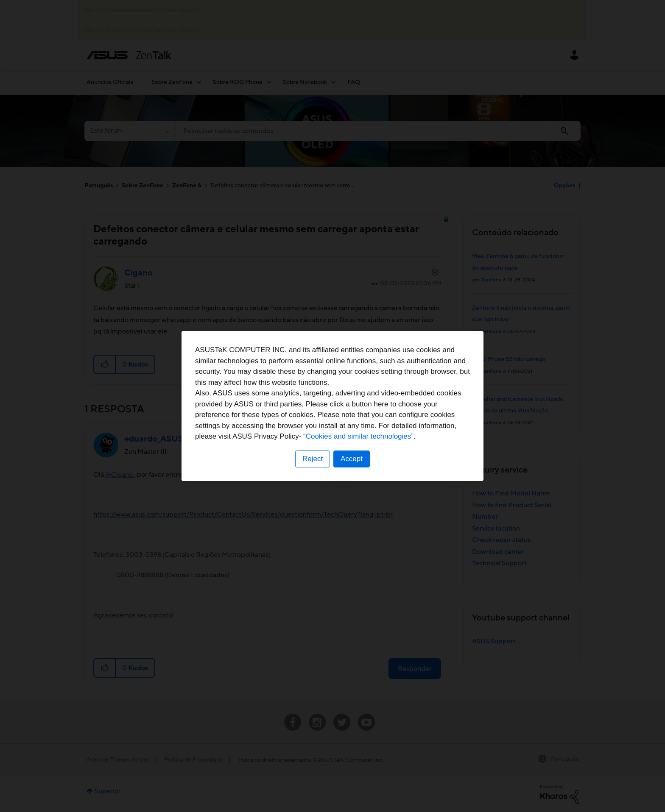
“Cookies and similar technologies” (358, 436)
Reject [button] (313, 459)
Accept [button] (352, 459)
